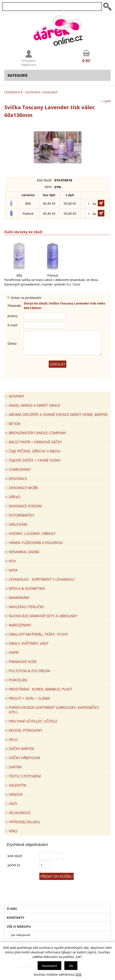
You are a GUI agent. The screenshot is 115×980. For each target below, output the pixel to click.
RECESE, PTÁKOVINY (25, 730)
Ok (71, 966)
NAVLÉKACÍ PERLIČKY (26, 607)
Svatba (15, 767)
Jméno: (13, 316)
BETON (15, 424)
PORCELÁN (18, 680)
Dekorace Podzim (25, 506)
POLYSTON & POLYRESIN (29, 671)
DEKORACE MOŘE (23, 488)
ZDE (78, 974)
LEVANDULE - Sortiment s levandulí (31, 92)
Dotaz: (12, 343)
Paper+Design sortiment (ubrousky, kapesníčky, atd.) (54, 710)
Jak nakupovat (21, 935)
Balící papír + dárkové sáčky (35, 442)
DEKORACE (18, 479)
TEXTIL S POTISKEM (25, 776)
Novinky (16, 396)
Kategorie (18, 75)
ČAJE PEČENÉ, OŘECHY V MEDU (35, 451)
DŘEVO (15, 497)
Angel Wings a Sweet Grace (34, 405)
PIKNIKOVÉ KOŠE (23, 662)
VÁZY (13, 804)
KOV (12, 561)
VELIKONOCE (20, 813)
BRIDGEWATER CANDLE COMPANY (37, 433)
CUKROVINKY (20, 469)
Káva (13, 570)
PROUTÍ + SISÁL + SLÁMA (29, 698)
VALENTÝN (17, 785)
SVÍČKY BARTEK (21, 749)
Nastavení (49, 966)
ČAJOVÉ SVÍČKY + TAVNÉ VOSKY (35, 460)
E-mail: (13, 325)
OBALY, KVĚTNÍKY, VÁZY (28, 643)
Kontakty (16, 917)
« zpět (106, 101)
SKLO (13, 739)
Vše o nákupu (19, 926)
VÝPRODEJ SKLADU (24, 822)
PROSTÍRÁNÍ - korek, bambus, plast (40, 689)
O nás (12, 909)
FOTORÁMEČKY (22, 515)
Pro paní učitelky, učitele (33, 721)
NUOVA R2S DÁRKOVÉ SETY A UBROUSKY (43, 616)
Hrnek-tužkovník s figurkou (36, 543)
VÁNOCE (16, 794)
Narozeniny (20, 625)
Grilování (18, 524)
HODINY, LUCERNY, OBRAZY (32, 533)
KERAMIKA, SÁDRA (24, 552)
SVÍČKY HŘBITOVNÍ (24, 758)
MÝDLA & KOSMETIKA (27, 588)
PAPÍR (14, 652)
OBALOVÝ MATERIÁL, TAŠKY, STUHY (38, 634)
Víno (13, 831)
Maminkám (19, 598)
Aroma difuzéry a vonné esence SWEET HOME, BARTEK (58, 414)
